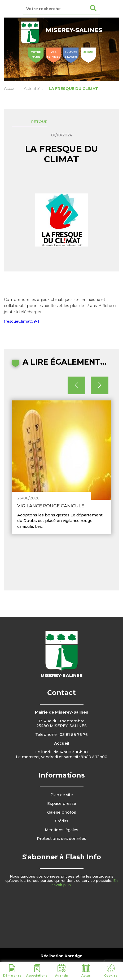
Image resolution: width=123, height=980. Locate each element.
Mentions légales (61, 830)
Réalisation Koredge (61, 956)
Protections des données (61, 839)
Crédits (62, 821)
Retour (39, 122)
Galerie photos (62, 812)
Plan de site (62, 795)
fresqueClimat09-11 (22, 321)
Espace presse (62, 804)
